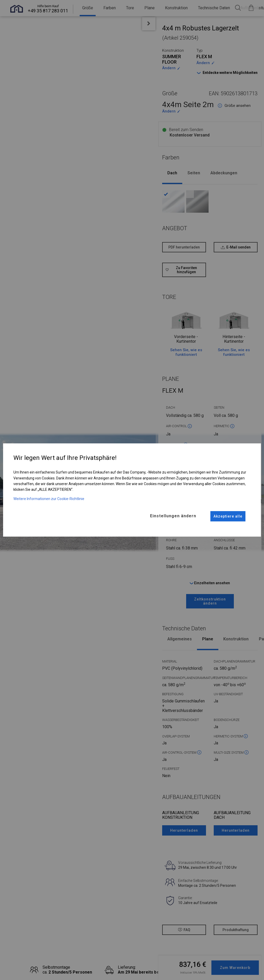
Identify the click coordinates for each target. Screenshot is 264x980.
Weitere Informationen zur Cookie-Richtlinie (49, 499)
